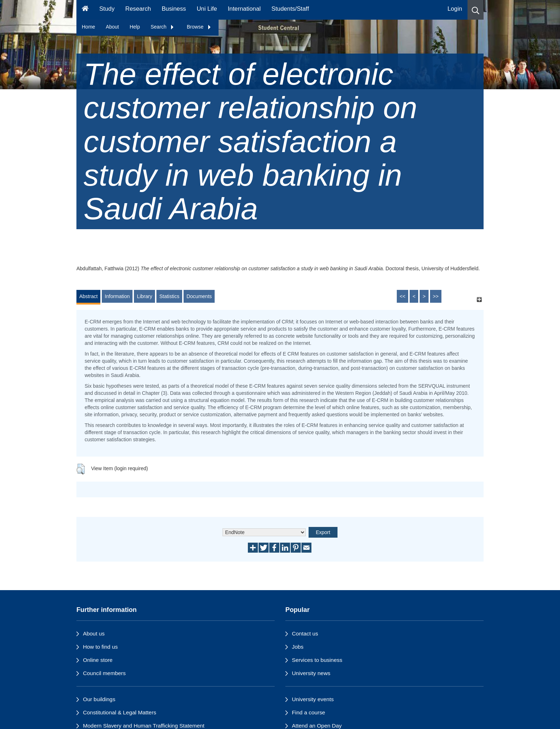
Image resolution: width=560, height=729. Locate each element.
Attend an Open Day (317, 726)
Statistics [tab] (169, 296)
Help (135, 27)
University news (311, 673)
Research (138, 9)
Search (162, 27)
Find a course (308, 712)
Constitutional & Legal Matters (119, 712)
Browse (199, 27)
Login (455, 9)
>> (436, 296)
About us (94, 634)
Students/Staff (290, 9)
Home (88, 27)
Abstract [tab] (88, 296)
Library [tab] (144, 296)
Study (107, 9)
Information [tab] (117, 296)
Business (174, 9)
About (112, 27)
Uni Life (207, 9)
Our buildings (99, 699)
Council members (104, 673)
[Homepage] (85, 10)
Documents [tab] (199, 296)
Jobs (298, 647)
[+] (479, 300)
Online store (98, 660)
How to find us (100, 647)
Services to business (317, 660)
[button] (476, 10)
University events (313, 699)
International (244, 9)
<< (402, 296)
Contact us (305, 634)
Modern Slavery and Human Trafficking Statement (144, 726)
